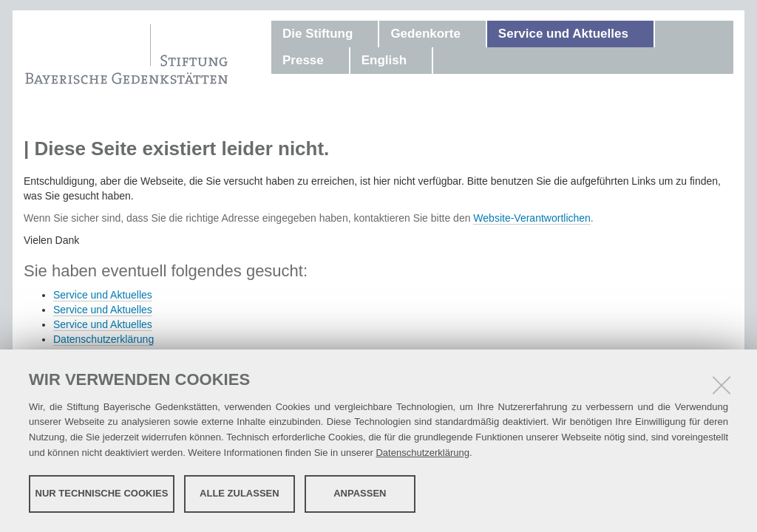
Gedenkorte (425, 34)
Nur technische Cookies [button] (102, 493)
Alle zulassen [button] (240, 493)
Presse (303, 60)
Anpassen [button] (360, 493)
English (384, 60)
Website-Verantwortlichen (532, 218)
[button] (367, 34)
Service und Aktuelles (563, 34)
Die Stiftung (318, 34)
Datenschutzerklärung (422, 453)
